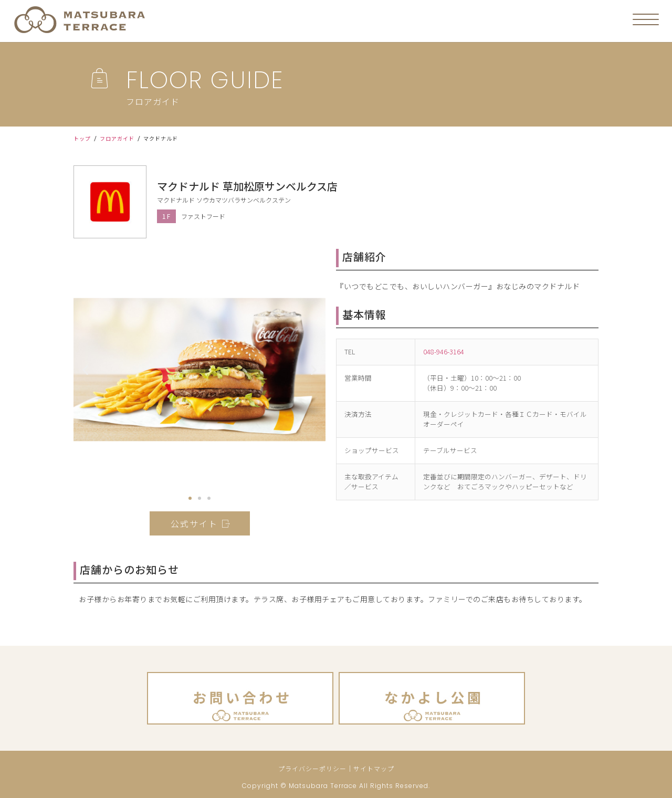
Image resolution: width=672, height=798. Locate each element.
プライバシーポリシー (312, 768)
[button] (190, 498)
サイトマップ (374, 768)
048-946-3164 (444, 351)
